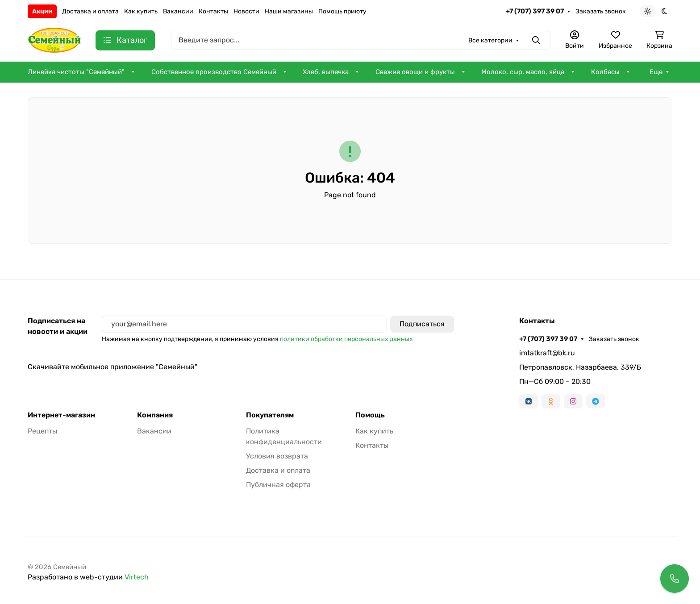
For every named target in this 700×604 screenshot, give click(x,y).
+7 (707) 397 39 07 (535, 11)
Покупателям (270, 415)
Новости (246, 11)
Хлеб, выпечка (326, 72)
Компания (155, 415)
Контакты (213, 11)
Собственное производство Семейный (214, 72)
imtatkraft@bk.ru (547, 353)
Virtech (137, 577)
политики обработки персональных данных (346, 339)
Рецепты (42, 431)
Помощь (370, 415)
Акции (42, 11)
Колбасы (605, 72)
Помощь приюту (342, 11)
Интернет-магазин (61, 415)
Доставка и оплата (90, 11)
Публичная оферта (278, 485)
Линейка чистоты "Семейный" (76, 72)
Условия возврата (277, 456)
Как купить (141, 11)
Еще (656, 72)
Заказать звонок (601, 11)
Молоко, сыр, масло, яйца (523, 72)
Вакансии (178, 11)
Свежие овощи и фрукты (415, 72)
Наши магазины (289, 11)
